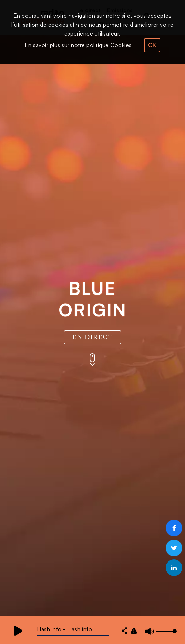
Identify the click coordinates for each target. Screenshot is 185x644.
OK (152, 45)
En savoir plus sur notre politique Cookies (78, 45)
